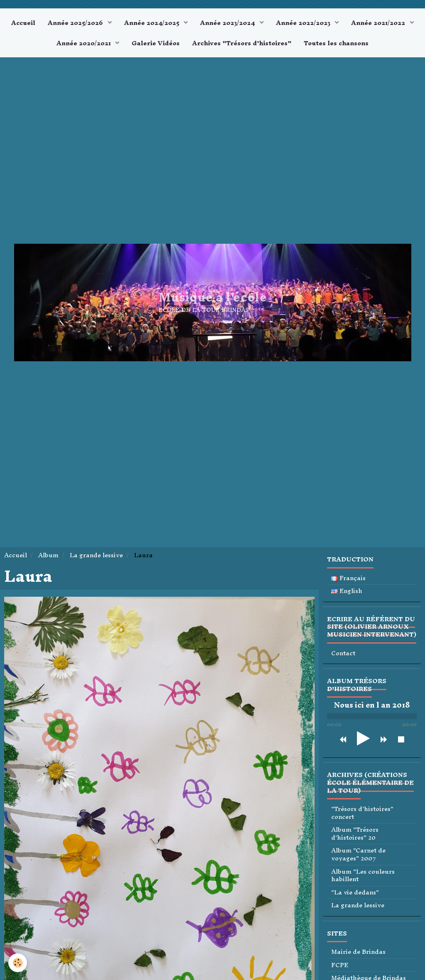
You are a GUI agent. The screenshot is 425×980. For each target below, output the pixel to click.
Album (48, 555)
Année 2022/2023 (304, 23)
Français (348, 578)
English (347, 591)
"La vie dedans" (355, 893)
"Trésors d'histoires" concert (362, 813)
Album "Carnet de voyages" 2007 (358, 854)
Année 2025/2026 (76, 23)
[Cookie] (18, 963)
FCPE (340, 965)
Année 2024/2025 (153, 23)
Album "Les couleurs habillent (363, 876)
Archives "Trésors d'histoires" (242, 43)
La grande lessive (96, 555)
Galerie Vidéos (156, 43)
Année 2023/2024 (228, 23)
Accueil (23, 23)
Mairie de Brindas (358, 952)
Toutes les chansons (336, 43)
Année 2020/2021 (84, 43)
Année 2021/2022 (379, 23)
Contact (343, 653)
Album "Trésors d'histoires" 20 (355, 834)
